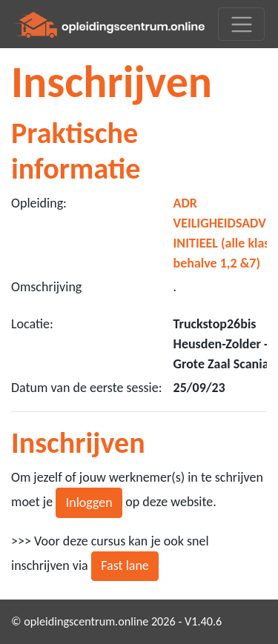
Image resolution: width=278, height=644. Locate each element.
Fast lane (125, 565)
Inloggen (89, 502)
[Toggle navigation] (241, 24)
